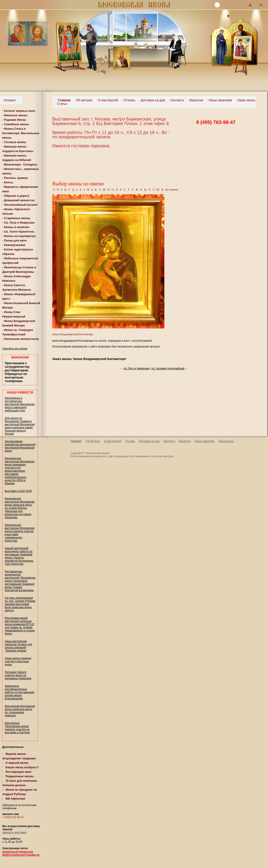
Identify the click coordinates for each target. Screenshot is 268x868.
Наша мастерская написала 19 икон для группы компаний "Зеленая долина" (18, 646)
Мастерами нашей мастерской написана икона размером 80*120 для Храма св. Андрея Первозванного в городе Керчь (20, 626)
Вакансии (195, 100)
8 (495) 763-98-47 (216, 122)
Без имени (172, 189)
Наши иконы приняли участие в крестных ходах (18, 661)
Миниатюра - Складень (21, 164)
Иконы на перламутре (20, 236)
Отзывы (128, 100)
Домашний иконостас (19, 200)
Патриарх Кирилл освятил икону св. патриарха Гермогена (18, 675)
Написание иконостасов (21, 339)
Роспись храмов (16, 178)
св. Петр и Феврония (137, 368)
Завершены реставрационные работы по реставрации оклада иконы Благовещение (19, 692)
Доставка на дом (152, 100)
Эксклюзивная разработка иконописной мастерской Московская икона (20, 446)
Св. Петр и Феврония (19, 223)
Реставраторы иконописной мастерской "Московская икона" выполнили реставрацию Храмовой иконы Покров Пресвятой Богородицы (20, 581)
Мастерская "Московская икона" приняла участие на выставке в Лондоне (17, 728)
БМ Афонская (15, 799)
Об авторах (84, 100)
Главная (63, 100)
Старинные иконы (17, 218)
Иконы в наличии (17, 227)
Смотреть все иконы (15, 349)
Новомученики (15, 245)
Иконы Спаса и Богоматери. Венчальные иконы (21, 133)
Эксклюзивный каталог (21, 205)
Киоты (9, 182)
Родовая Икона (15, 120)
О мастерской (108, 100)
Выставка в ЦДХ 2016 (18, 491)
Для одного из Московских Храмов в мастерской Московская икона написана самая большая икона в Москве (20, 426)
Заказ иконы (245, 100)
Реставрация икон (18, 772)
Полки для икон (15, 240)
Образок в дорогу (17, 196)
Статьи (61, 104)
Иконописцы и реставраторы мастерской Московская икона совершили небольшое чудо (20, 404)
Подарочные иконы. (19, 776)
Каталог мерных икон (20, 111)
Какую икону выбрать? (21, 767)
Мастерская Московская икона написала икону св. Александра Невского (20, 711)
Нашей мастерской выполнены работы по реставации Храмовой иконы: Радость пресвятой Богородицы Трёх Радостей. (19, 556)
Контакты (176, 100)
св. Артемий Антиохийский (168, 368)
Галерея (9, 100)
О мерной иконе (16, 763)
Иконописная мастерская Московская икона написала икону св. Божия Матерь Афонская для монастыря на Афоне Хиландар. (20, 508)
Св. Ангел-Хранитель (19, 232)
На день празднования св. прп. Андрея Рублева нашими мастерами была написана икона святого (20, 604)
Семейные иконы (17, 124)
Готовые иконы (15, 142)
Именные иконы (16, 115)
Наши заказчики (219, 100)
